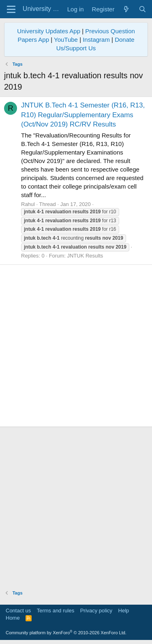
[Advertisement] (76, 346)
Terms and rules (56, 611)
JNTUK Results (85, 256)
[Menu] (11, 9)
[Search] (142, 9)
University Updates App (49, 31)
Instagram (96, 40)
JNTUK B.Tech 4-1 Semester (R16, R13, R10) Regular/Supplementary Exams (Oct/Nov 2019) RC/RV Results (83, 115)
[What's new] (126, 9)
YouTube (66, 40)
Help (124, 611)
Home (13, 618)
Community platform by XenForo (66, 633)
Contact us (18, 611)
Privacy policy (96, 611)
